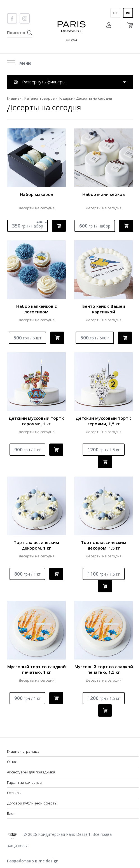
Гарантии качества (24, 782)
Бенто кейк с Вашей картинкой (104, 309)
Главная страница (23, 751)
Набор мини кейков (104, 194)
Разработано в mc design (33, 861)
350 (29, 224)
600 (95, 226)
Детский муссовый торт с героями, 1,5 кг (104, 421)
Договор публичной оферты (32, 803)
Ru (128, 13)
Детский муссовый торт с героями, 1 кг (36, 421)
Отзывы (14, 793)
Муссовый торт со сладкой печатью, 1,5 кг (104, 669)
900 (27, 450)
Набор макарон (37, 194)
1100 (104, 574)
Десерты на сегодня (36, 208)
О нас (12, 762)
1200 (104, 450)
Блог (11, 813)
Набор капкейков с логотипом (37, 309)
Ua (115, 13)
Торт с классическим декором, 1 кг (36, 545)
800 (27, 574)
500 (27, 338)
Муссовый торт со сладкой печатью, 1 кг (37, 669)
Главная (14, 98)
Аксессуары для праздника (31, 772)
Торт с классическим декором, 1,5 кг (104, 545)
